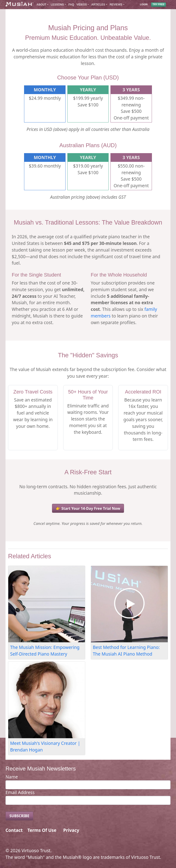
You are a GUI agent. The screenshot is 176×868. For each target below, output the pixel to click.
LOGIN (144, 5)
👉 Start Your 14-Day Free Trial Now (88, 508)
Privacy (71, 830)
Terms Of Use (42, 830)
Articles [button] (98, 5)
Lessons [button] (57, 5)
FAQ (71, 5)
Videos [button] (82, 5)
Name (12, 777)
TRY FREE (158, 5)
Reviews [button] (116, 5)
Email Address (20, 792)
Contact (14, 830)
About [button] (41, 5)
